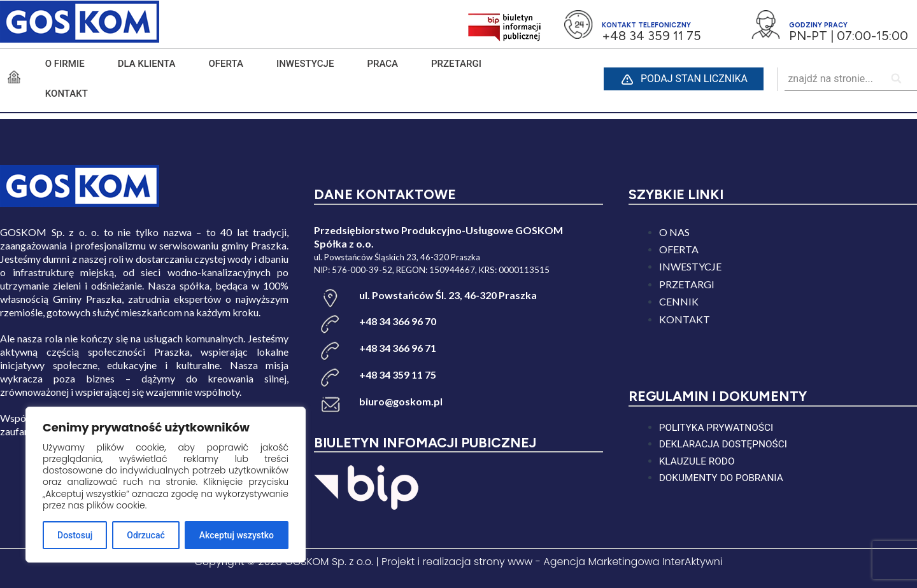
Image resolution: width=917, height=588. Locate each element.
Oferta (226, 64)
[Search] (897, 79)
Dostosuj (75, 535)
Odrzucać (146, 535)
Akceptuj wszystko (237, 535)
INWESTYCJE (305, 64)
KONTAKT (67, 94)
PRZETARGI (456, 64)
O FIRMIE (65, 64)
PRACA (382, 64)
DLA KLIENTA (147, 64)
